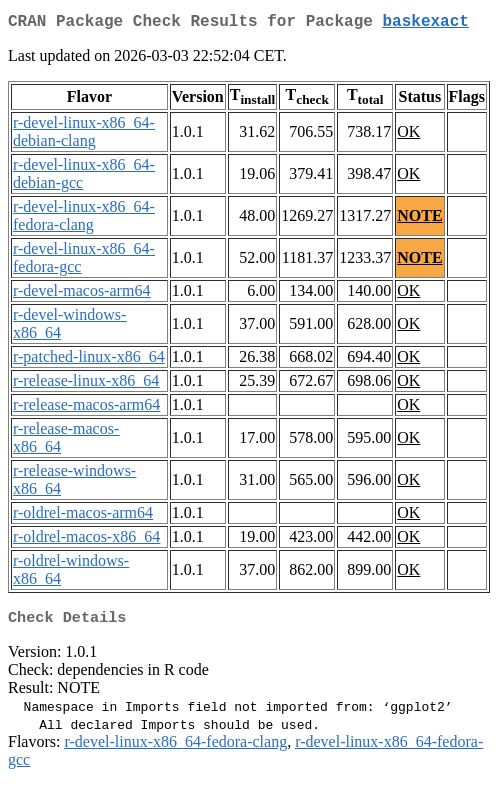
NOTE (419, 219)
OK (408, 135)
